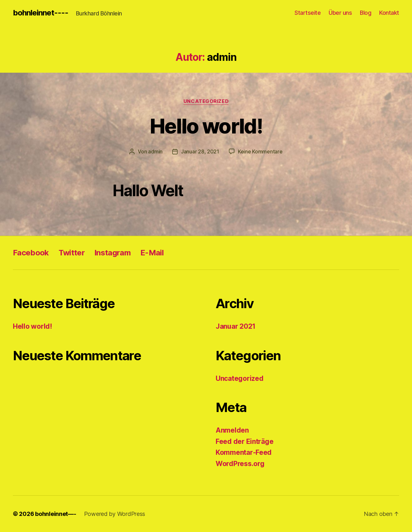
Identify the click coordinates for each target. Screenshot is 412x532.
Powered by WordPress (115, 514)
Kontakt (389, 13)
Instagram (112, 253)
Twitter (72, 253)
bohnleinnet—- (56, 514)
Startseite (308, 13)
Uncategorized (206, 101)
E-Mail (152, 253)
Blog (365, 13)
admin (155, 151)
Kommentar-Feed (244, 452)
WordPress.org (240, 464)
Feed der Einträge (244, 441)
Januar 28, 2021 (200, 151)
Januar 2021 (236, 326)
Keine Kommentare (260, 151)
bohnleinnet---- (41, 13)
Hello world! (206, 126)
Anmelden (232, 430)
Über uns (340, 13)
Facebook (31, 253)
